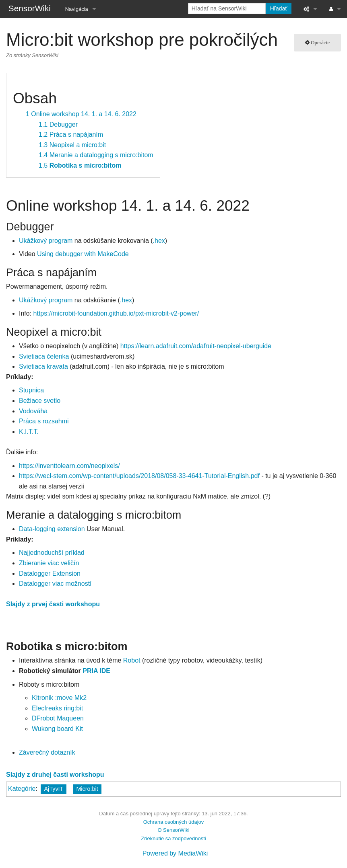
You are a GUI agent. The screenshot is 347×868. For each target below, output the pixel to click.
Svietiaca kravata (43, 366)
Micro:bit (87, 789)
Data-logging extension (52, 529)
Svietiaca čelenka (44, 356)
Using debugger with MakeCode (83, 254)
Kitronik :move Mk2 (59, 698)
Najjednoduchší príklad (52, 553)
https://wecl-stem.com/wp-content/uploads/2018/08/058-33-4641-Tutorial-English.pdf (139, 476)
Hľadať (279, 8)
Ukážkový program (46, 241)
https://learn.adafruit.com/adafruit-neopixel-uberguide (196, 346)
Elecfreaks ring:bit (57, 708)
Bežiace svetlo (40, 401)
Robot (132, 660)
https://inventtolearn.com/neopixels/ (69, 466)
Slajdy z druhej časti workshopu (55, 775)
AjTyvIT (54, 789)
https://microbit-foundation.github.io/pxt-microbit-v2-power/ (116, 313)
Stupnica (31, 390)
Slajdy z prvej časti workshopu (53, 604)
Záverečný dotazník (47, 752)
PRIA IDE (96, 671)
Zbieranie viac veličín (49, 563)
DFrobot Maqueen (58, 718)
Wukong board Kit (57, 729)
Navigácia (77, 9)
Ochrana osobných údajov (174, 822)
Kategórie (22, 789)
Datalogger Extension (50, 574)
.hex (159, 241)
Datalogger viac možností (55, 584)
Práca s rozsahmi (44, 421)
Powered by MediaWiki (175, 853)
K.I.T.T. (29, 432)
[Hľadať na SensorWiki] (227, 8)
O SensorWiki (173, 830)
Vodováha (33, 411)
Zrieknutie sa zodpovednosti (173, 838)
